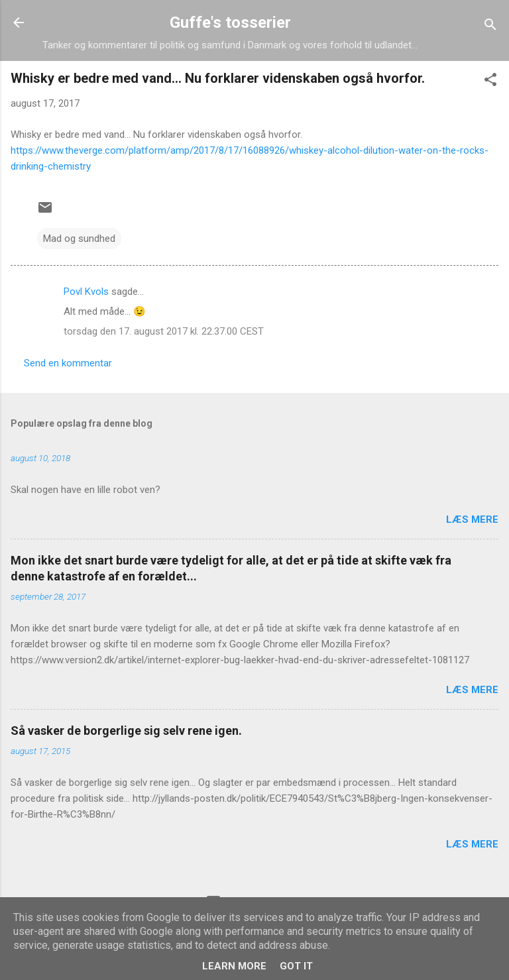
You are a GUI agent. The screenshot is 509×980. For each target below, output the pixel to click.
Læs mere (472, 519)
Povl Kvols (86, 292)
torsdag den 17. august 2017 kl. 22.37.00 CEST (164, 331)
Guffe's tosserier (230, 23)
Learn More (234, 966)
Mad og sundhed (79, 239)
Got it (296, 966)
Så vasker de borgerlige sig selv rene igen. (126, 731)
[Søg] (490, 27)
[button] (490, 82)
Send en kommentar (68, 363)
